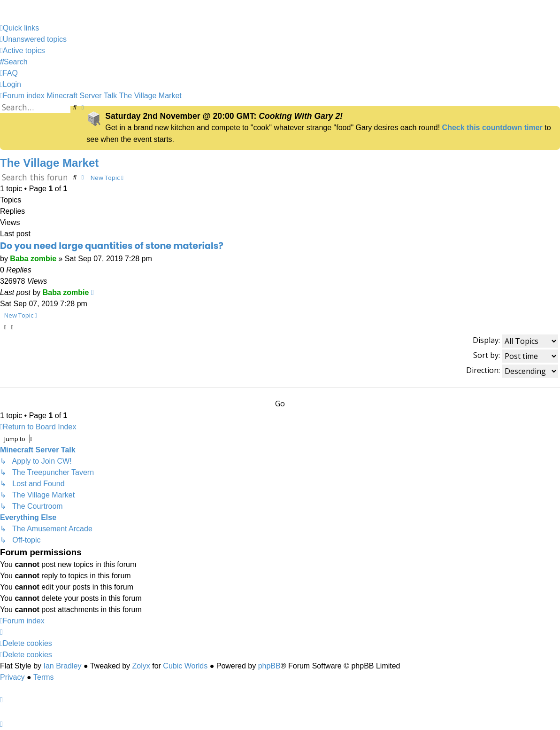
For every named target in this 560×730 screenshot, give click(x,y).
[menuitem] (33, 39)
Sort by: (516, 356)
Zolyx (141, 666)
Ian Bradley (62, 666)
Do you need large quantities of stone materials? (112, 246)
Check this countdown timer (492, 128)
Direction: (512, 371)
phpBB (269, 666)
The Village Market (49, 163)
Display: (515, 341)
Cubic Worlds (185, 666)
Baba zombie (33, 259)
